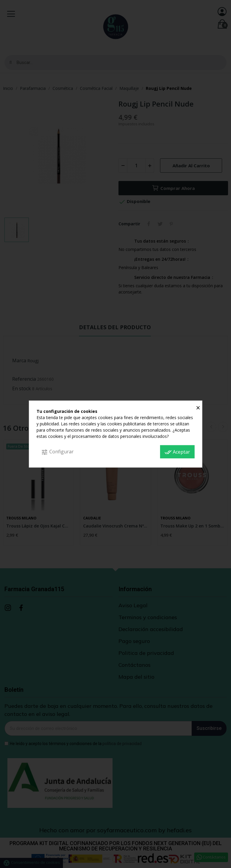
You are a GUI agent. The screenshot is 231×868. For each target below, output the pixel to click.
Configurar (57, 452)
